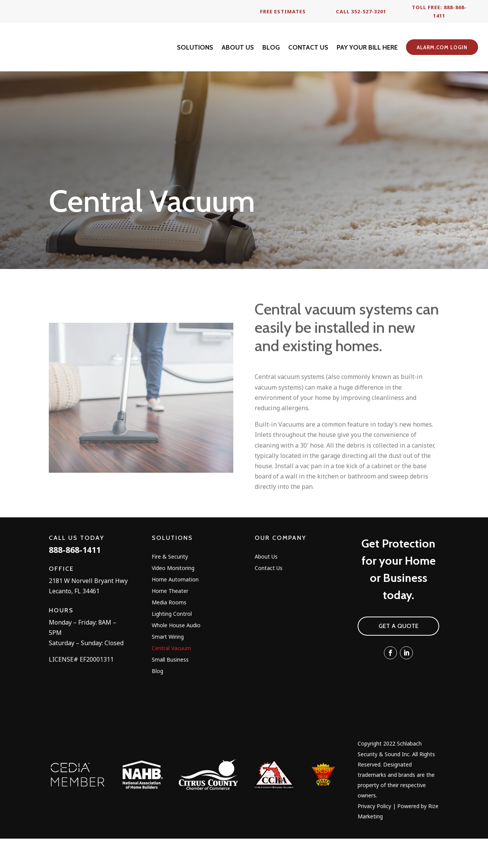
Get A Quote (399, 655)
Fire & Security (170, 586)
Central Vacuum (171, 678)
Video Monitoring (173, 597)
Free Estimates (283, 11)
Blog (157, 701)
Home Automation (175, 609)
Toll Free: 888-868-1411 (439, 11)
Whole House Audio (176, 655)
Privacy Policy (374, 835)
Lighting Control (172, 643)
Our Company (280, 567)
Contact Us (269, 597)
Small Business (170, 689)
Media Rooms (169, 632)
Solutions (172, 567)
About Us (266, 586)
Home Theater (170, 620)
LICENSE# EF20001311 (81, 688)
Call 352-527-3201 (361, 11)
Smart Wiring (168, 666)
